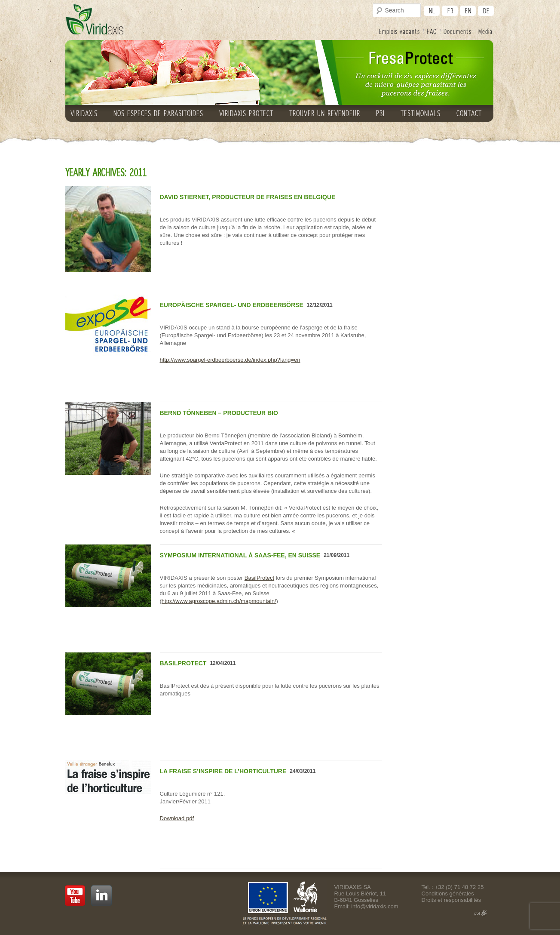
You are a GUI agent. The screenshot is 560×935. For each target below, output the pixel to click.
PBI (380, 113)
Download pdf (177, 818)
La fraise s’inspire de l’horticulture (223, 771)
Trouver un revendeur (325, 113)
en (468, 11)
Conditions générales (448, 893)
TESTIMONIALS (421, 113)
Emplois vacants (399, 31)
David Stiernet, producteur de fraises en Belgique (248, 197)
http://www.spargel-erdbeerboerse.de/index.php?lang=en (230, 360)
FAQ (432, 31)
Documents (457, 31)
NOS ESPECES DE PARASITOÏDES (158, 113)
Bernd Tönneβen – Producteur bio (219, 413)
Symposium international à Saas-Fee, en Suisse (240, 555)
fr (450, 11)
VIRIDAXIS (84, 113)
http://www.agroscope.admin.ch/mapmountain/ (219, 601)
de (486, 11)
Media (485, 31)
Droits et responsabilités (451, 900)
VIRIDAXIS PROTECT (246, 113)
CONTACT (469, 113)
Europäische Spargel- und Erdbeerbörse (232, 305)
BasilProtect (259, 578)
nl (432, 11)
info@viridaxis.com (375, 906)
